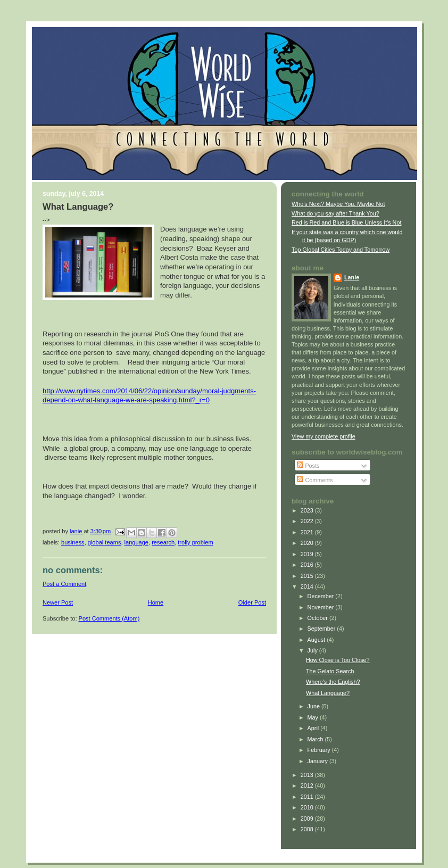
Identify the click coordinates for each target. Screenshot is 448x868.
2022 (308, 521)
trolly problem (195, 542)
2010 (308, 807)
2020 (308, 543)
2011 (308, 797)
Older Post (252, 602)
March (316, 739)
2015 (308, 576)
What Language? (328, 693)
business (73, 542)
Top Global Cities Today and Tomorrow (341, 250)
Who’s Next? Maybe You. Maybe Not (338, 204)
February (320, 750)
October (318, 618)
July (313, 650)
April (314, 728)
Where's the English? (333, 682)
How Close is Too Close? (338, 660)
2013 (308, 775)
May (314, 717)
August (317, 640)
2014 (308, 586)
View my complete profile (323, 436)
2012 (308, 786)
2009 (308, 819)
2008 (308, 829)
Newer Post (58, 602)
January (318, 761)
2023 (308, 510)
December (322, 596)
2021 (308, 532)
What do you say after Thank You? (335, 213)
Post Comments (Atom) (109, 618)
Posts (308, 466)
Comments (315, 480)
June (314, 706)
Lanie (352, 277)
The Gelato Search (330, 671)
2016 (308, 565)
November (322, 607)
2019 (308, 554)
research (163, 542)
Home (156, 602)
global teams (105, 542)
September (322, 629)
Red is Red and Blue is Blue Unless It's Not (346, 222)
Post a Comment (64, 584)
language (136, 542)
